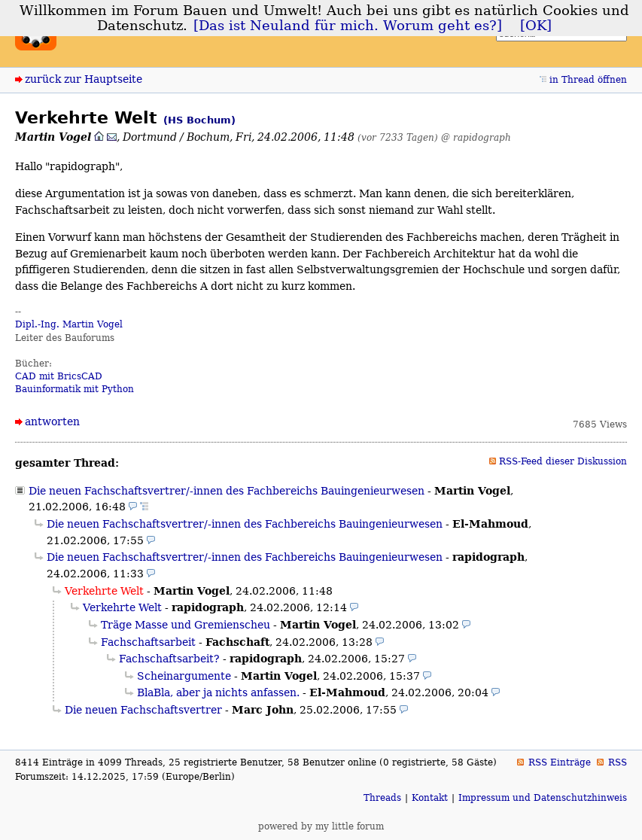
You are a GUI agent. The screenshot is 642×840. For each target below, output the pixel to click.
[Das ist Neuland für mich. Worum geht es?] (348, 26)
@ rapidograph (476, 137)
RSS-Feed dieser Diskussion (563, 461)
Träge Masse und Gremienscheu (186, 625)
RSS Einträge (560, 762)
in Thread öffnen (588, 80)
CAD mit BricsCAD (59, 376)
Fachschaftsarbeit (148, 642)
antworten (52, 422)
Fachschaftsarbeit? (169, 659)
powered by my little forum (321, 826)
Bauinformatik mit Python (75, 389)
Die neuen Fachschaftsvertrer (143, 710)
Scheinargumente (184, 676)
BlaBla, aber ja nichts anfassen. (218, 692)
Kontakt (430, 798)
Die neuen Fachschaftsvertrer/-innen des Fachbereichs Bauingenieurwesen (227, 491)
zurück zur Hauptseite (84, 79)
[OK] (536, 26)
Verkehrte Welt (122, 607)
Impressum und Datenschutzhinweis (543, 798)
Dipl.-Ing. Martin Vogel (69, 324)
